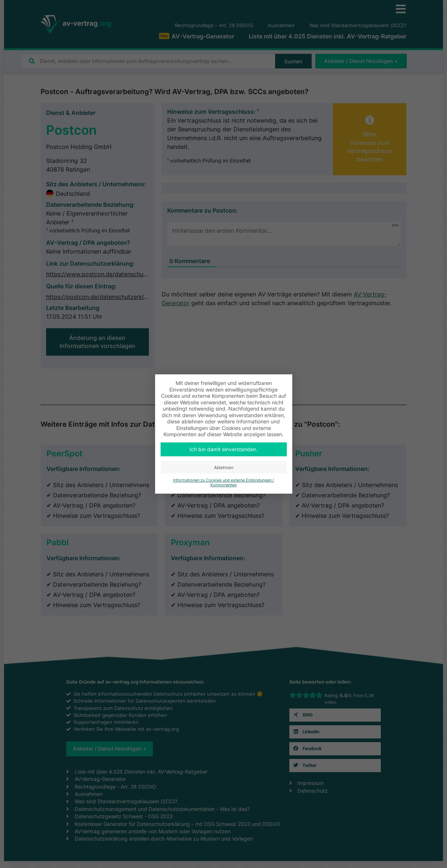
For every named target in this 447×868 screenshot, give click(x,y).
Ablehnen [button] (224, 467)
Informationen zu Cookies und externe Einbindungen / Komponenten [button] (223, 483)
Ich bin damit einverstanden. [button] (223, 449)
